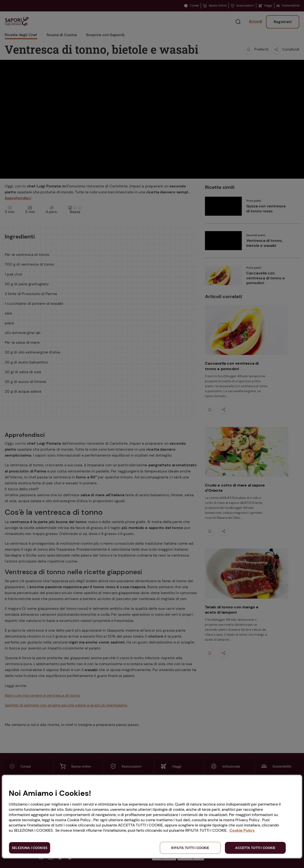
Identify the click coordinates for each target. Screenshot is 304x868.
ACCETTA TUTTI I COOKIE (255, 848)
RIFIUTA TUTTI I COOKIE (190, 848)
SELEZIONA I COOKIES (30, 848)
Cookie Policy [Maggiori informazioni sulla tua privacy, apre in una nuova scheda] (242, 830)
